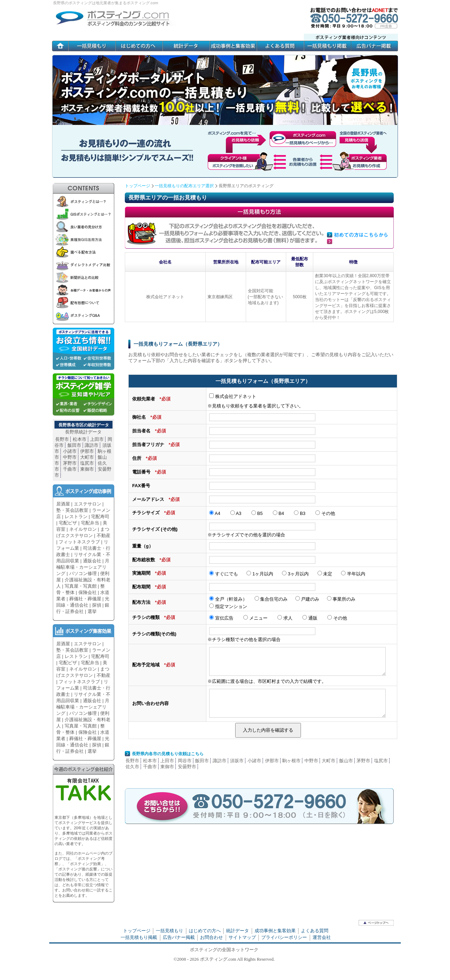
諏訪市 (220, 761)
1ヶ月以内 (260, 574)
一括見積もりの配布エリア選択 (184, 186)
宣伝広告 (221, 618)
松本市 (150, 761)
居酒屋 (63, 504)
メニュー (255, 618)
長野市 (132, 761)
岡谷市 (185, 761)
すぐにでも (224, 574)
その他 (325, 513)
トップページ (137, 186)
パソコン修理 (83, 573)
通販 (310, 618)
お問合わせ (211, 937)
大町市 (329, 761)
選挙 (92, 611)
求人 (285, 618)
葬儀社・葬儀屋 (85, 599)
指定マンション (228, 606)
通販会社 (92, 561)
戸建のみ (308, 599)
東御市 (167, 767)
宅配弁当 (90, 523)
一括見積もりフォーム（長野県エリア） (178, 344)
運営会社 (322, 937)
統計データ (237, 931)
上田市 (167, 761)
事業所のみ (341, 599)
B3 (300, 513)
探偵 (97, 605)
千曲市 (150, 767)
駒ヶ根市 (291, 761)
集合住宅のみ (271, 599)
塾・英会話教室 (72, 510)
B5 (257, 513)
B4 (278, 513)
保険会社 (88, 592)
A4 (215, 513)
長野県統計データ (83, 432)
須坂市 (237, 761)
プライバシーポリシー (284, 937)
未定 (325, 574)
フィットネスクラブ (79, 542)
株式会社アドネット (233, 396)
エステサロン (88, 504)
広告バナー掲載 (179, 937)
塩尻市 (381, 761)
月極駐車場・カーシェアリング (83, 567)
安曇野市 (187, 767)
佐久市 (132, 767)
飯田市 (202, 761)
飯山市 (346, 761)
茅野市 (363, 761)
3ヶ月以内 (295, 574)
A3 (236, 513)
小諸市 (254, 761)
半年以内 (353, 574)
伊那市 (272, 761)
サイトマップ (242, 937)
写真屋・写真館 (81, 586)
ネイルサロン (83, 529)
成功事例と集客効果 (275, 931)
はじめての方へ (205, 931)
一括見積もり (169, 931)
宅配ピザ (68, 523)
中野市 (311, 761)
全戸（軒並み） (228, 599)
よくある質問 (315, 931)
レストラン (76, 517)
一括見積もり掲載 (139, 937)
